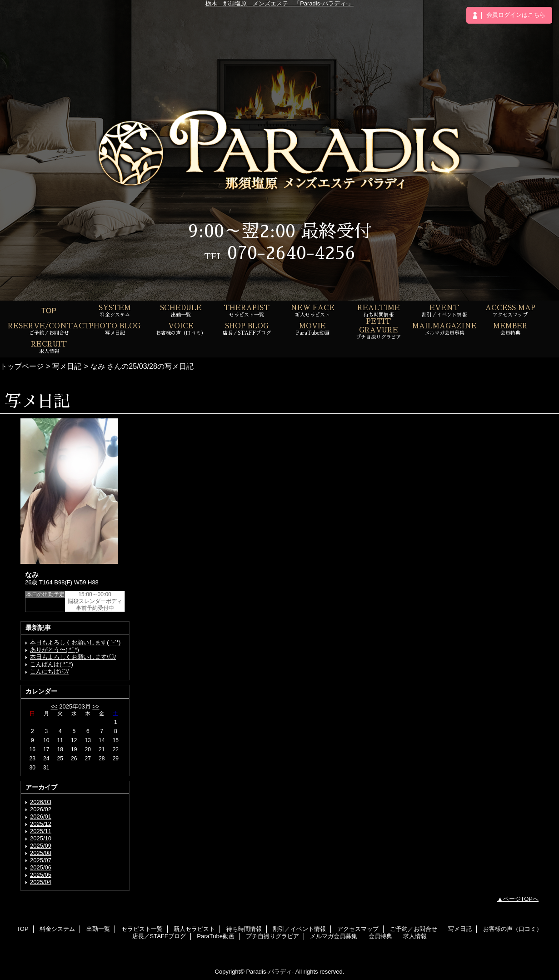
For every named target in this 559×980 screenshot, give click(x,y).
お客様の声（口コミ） (513, 929)
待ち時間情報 (244, 929)
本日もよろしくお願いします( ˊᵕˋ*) (75, 642)
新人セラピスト (194, 929)
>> (96, 706)
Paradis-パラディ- (270, 972)
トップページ (22, 366)
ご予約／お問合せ (414, 929)
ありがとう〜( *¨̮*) (55, 650)
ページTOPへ (521, 899)
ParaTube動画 (216, 936)
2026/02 (41, 809)
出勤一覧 (98, 929)
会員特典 (380, 936)
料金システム (57, 929)
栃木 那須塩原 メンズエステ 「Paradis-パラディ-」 (279, 3)
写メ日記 (67, 366)
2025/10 (41, 838)
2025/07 (41, 860)
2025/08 (41, 853)
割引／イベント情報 (299, 929)
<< (54, 706)
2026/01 (41, 817)
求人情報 (415, 936)
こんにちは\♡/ (49, 671)
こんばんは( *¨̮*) (52, 664)
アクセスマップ (358, 929)
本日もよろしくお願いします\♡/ (73, 657)
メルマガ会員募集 (334, 936)
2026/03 (41, 802)
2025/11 (41, 831)
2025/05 (41, 875)
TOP (49, 311)
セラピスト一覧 (142, 929)
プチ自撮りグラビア (272, 936)
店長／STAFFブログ (159, 936)
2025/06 (41, 867)
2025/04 (41, 882)
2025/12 (41, 824)
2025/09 (41, 846)
